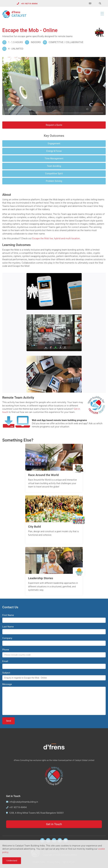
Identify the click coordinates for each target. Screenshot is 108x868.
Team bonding (54, 166)
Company (7, 638)
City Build (35, 527)
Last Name (8, 627)
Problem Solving (54, 181)
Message (7, 684)
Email (5, 661)
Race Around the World (44, 475)
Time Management (54, 159)
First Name (8, 615)
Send (9, 721)
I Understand (12, 861)
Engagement (54, 143)
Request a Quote (54, 125)
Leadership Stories (41, 578)
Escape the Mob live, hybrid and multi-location (56, 238)
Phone (6, 650)
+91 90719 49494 (29, 4)
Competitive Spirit (54, 174)
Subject (6, 673)
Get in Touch (54, 824)
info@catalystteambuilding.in (24, 802)
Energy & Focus (54, 151)
